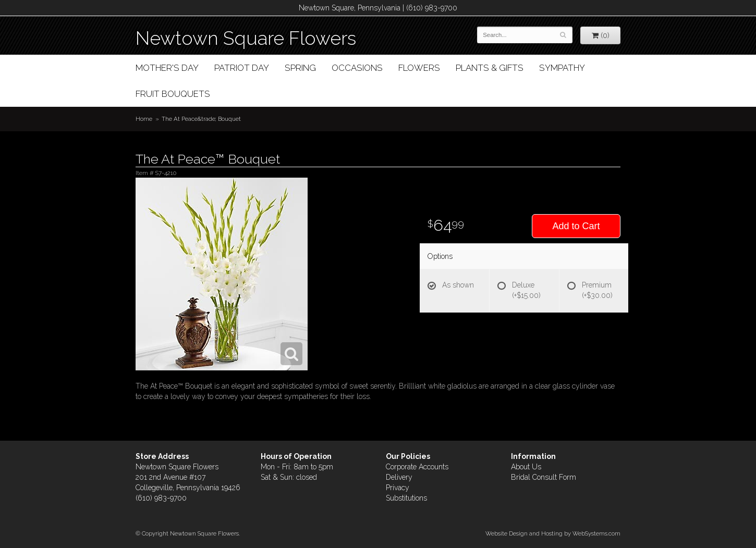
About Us (526, 467)
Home (144, 119)
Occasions (357, 68)
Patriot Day (242, 68)
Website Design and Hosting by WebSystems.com (553, 533)
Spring (300, 68)
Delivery (399, 477)
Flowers (419, 68)
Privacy (398, 488)
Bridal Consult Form (544, 477)
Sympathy (562, 68)
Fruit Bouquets (173, 94)
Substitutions (406, 498)
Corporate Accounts (417, 467)
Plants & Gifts (490, 68)
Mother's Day (167, 68)
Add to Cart (576, 226)
